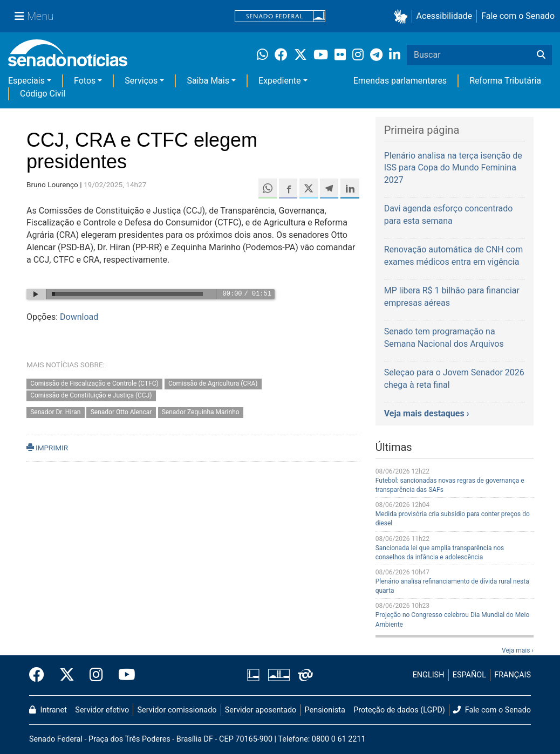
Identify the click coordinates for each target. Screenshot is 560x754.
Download (79, 317)
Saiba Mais (208, 81)
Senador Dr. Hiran (55, 413)
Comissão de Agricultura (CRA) (213, 383)
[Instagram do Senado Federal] (96, 675)
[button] (403, 16)
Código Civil (43, 94)
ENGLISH (429, 675)
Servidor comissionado (177, 710)
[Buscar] (541, 55)
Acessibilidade (445, 16)
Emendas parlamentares (400, 81)
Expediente (279, 81)
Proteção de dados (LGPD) (399, 710)
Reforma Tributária (505, 81)
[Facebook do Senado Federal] (40, 675)
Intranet (48, 710)
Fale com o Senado (518, 16)
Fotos (85, 81)
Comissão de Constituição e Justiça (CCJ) (91, 396)
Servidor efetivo (102, 710)
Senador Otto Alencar (121, 413)
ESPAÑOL (469, 675)
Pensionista (325, 710)
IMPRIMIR (47, 448)
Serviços (141, 81)
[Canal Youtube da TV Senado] (123, 675)
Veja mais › (518, 650)
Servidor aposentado (261, 710)
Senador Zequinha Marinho (201, 413)
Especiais (26, 81)
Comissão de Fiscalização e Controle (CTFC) (94, 383)
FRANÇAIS (513, 675)
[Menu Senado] (34, 16)
